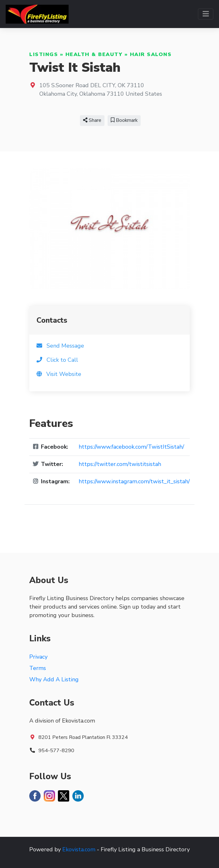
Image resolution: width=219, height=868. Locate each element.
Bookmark (124, 120)
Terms (38, 668)
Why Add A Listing (54, 679)
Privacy (38, 657)
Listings (44, 54)
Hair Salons (151, 54)
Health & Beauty (94, 54)
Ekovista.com (79, 849)
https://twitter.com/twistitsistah (120, 464)
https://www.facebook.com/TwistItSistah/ (131, 447)
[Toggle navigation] (206, 14)
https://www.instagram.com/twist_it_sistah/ (134, 481)
